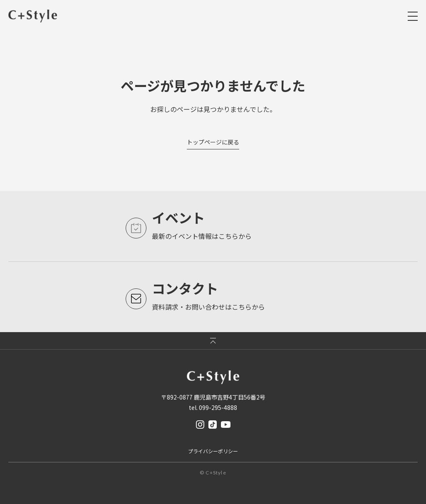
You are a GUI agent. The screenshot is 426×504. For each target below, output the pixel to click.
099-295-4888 (218, 407)
